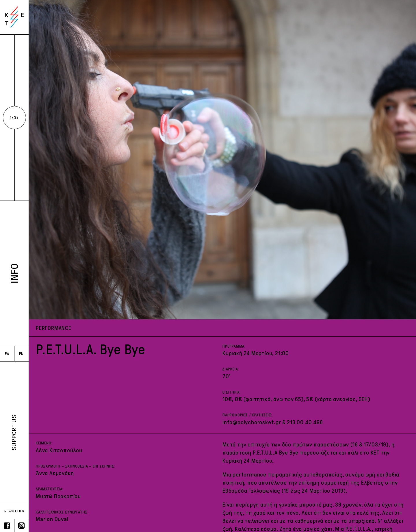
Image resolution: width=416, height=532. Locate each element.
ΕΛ (7, 354)
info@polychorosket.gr (252, 422)
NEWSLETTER (14, 511)
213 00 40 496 (305, 422)
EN (21, 354)
